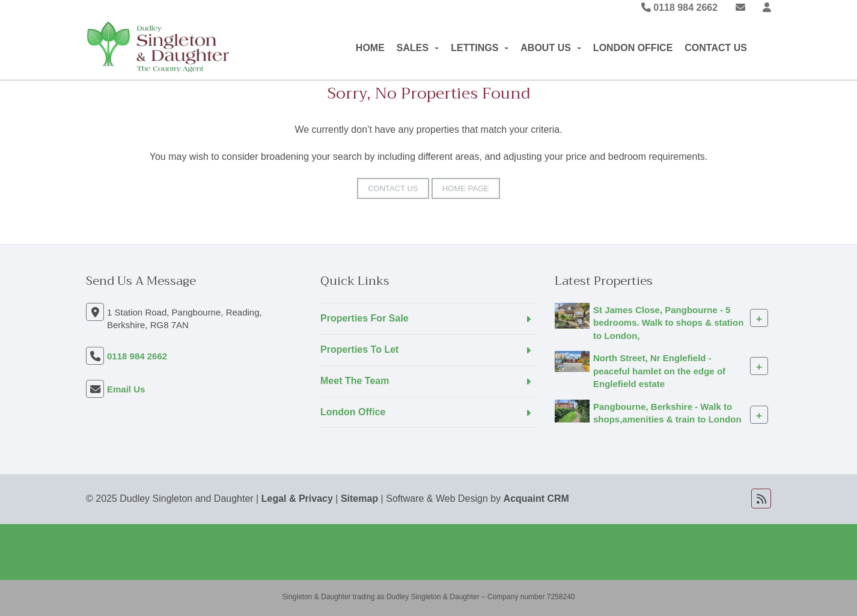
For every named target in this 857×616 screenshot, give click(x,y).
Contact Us (716, 48)
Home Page (466, 188)
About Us (551, 48)
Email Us (126, 389)
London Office (633, 48)
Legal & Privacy (297, 499)
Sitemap (359, 499)
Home (370, 48)
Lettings (480, 48)
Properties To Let (359, 349)
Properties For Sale (364, 318)
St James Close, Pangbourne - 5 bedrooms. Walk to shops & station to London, (668, 323)
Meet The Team (355, 381)
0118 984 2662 (679, 8)
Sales (418, 48)
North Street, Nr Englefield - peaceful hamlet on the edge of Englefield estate (659, 371)
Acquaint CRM (536, 499)
